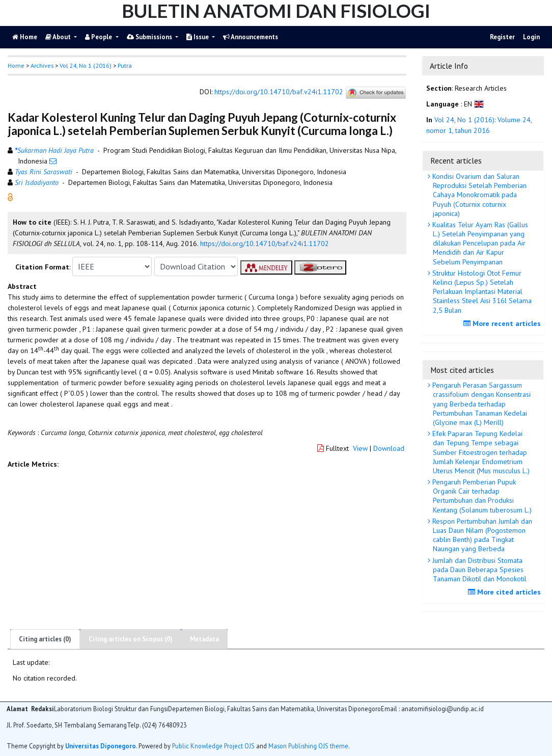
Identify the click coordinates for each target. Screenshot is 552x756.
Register (502, 37)
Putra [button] (125, 65)
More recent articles (503, 323)
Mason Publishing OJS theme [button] (308, 746)
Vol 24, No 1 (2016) (86, 65)
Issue (198, 37)
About (59, 37)
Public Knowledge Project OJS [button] (213, 746)
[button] (10, 197)
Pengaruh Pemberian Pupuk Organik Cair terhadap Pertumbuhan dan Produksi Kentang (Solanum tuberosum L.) (481, 496)
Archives (42, 65)
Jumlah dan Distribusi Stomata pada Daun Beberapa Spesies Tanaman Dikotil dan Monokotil (478, 570)
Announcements (251, 37)
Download (389, 448)
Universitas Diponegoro (101, 746)
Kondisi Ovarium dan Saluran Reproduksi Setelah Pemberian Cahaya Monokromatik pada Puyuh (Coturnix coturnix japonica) (478, 195)
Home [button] (16, 65)
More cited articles (506, 592)
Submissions (150, 37)
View (360, 448)
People (99, 37)
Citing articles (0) (45, 639)
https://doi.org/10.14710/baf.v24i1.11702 (279, 92)
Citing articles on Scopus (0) (131, 639)
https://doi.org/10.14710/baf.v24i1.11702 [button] (265, 244)
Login (531, 37)
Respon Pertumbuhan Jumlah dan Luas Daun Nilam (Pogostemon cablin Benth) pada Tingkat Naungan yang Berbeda (481, 535)
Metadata (204, 639)
